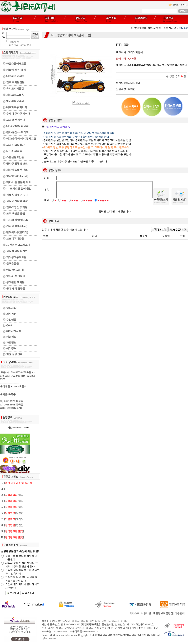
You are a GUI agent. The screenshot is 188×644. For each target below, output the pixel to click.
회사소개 (134, 613)
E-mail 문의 (18, 386)
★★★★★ (103, 204)
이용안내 (180, 613)
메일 (52, 635)
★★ (64, 204)
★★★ (75, 204)
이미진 (125, 621)
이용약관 (146, 613)
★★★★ (88, 204)
